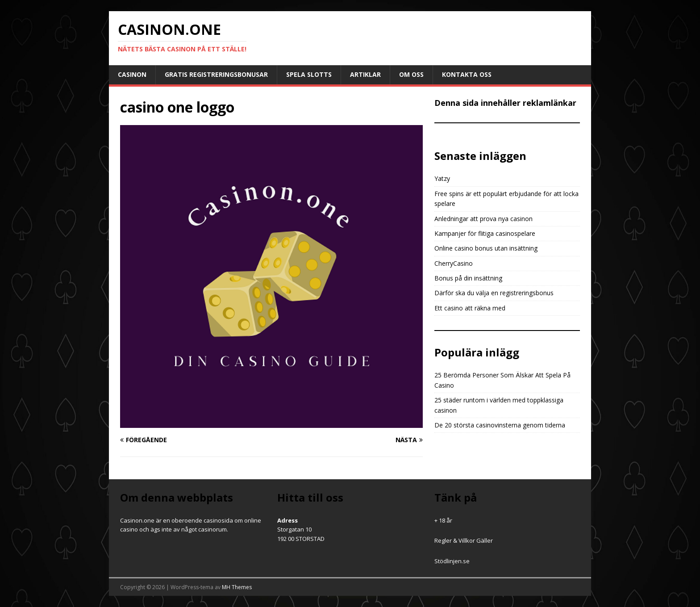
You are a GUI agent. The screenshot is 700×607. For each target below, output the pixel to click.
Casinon (132, 74)
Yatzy (442, 178)
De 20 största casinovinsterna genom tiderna (500, 425)
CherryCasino (454, 263)
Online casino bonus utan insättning (486, 248)
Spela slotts (309, 74)
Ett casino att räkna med (470, 308)
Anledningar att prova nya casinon (483, 219)
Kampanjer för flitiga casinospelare (485, 233)
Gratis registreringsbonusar (216, 74)
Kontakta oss (467, 74)
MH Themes (237, 587)
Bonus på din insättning (468, 278)
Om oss (411, 74)
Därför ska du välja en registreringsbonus (494, 293)
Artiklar (365, 74)
